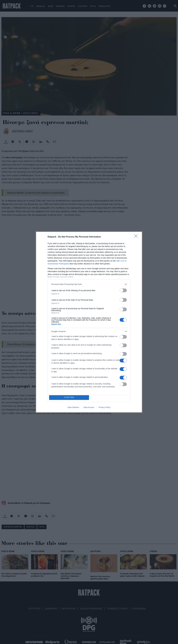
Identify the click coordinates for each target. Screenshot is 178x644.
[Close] (137, 237)
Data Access (89, 407)
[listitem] (89, 284)
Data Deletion (73, 407)
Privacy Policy (105, 407)
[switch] (123, 290)
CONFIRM (69, 397)
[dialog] (89, 322)
